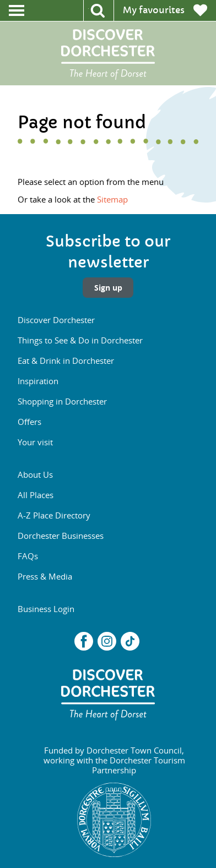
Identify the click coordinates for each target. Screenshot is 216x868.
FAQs (28, 556)
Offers (29, 422)
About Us (35, 474)
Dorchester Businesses (61, 536)
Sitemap (112, 199)
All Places (36, 495)
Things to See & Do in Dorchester (80, 340)
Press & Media (45, 576)
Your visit (35, 442)
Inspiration (38, 381)
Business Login (46, 609)
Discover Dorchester (56, 320)
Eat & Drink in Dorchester (66, 361)
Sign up (108, 288)
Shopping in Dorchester (62, 401)
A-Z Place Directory (54, 515)
